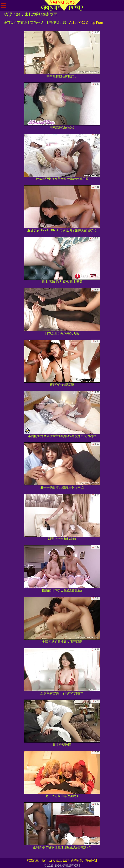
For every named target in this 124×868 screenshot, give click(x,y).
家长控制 (91, 861)
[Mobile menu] (4, 6)
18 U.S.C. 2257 (59, 861)
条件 (44, 861)
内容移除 (77, 861)
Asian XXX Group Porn (86, 23)
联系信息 (33, 861)
